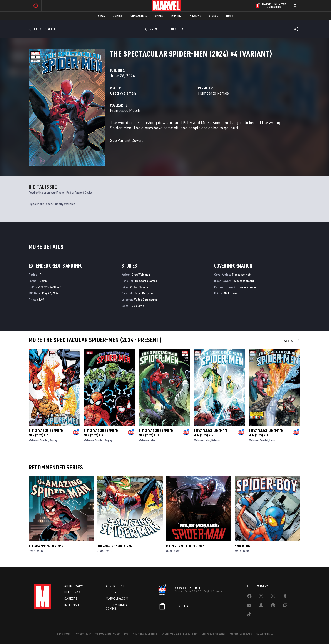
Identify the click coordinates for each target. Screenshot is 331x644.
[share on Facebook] (249, 597)
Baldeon (216, 440)
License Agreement (213, 634)
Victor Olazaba (139, 287)
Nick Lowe (138, 306)
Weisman (34, 440)
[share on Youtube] (249, 606)
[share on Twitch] (285, 606)
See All (292, 341)
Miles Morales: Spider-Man (185, 546)
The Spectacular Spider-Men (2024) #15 (46, 433)
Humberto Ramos (213, 93)
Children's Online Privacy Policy (179, 634)
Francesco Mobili (125, 110)
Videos (214, 16)
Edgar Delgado (144, 293)
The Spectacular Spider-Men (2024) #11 (266, 433)
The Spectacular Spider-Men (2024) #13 (156, 433)
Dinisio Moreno (246, 287)
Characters (139, 16)
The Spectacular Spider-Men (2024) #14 (101, 433)
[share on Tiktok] (249, 615)
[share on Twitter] (261, 597)
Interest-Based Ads (240, 634)
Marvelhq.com (117, 599)
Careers (71, 599)
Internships (74, 605)
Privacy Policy (83, 634)
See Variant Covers (127, 140)
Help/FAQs (72, 592)
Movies (176, 16)
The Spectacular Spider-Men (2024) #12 (211, 433)
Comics (118, 16)
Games (159, 16)
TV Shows (195, 16)
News (101, 16)
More (230, 16)
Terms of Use (63, 634)
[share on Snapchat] (261, 606)
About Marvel (75, 586)
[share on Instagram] (273, 597)
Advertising (115, 586)
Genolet (44, 440)
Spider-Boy (243, 546)
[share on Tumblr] (285, 597)
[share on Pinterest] (273, 606)
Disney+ (112, 592)
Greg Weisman (123, 93)
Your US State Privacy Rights (112, 634)
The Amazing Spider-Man (46, 546)
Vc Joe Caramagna (145, 299)
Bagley (53, 440)
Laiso (153, 440)
